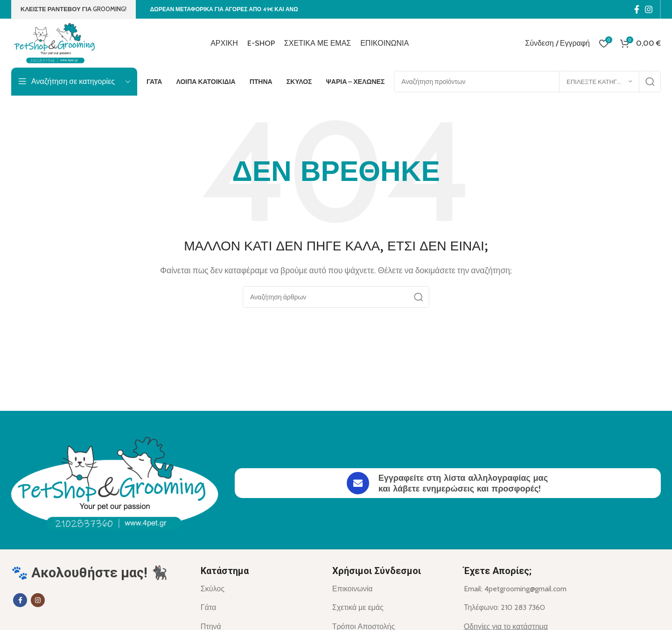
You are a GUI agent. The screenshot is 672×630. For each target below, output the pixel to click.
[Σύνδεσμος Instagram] (649, 9)
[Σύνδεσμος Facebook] (637, 9)
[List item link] (259, 589)
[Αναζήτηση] (527, 82)
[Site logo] (56, 42)
